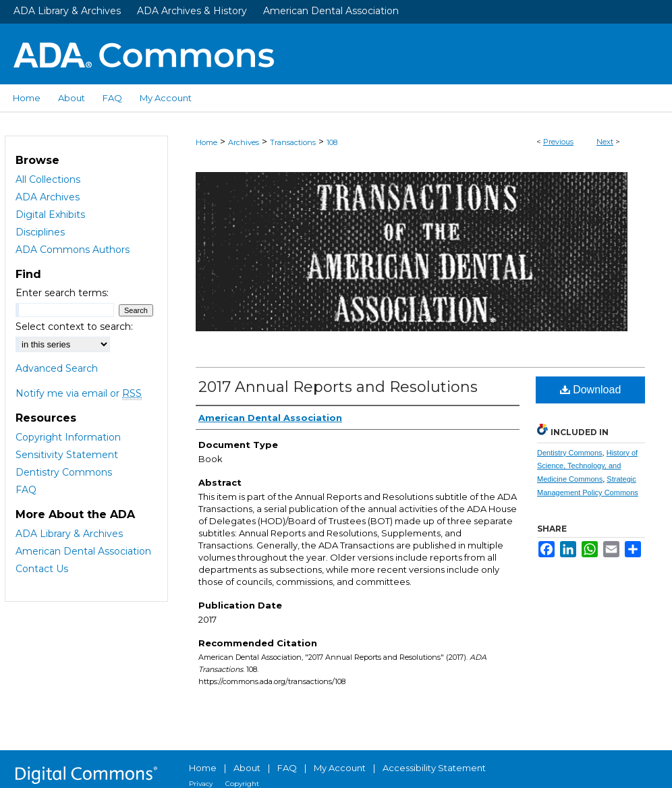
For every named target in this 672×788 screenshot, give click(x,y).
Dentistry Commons (570, 453)
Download (591, 390)
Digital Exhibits (50, 215)
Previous (558, 142)
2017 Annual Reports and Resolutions (338, 387)
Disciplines (40, 232)
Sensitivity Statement (67, 455)
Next (605, 142)
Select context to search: (74, 327)
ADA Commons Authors (73, 250)
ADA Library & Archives (67, 11)
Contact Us (42, 569)
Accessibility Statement (434, 768)
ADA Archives (48, 197)
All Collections (48, 179)
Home (206, 142)
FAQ (26, 490)
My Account (340, 768)
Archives (244, 142)
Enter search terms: (62, 293)
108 (332, 142)
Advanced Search (57, 368)
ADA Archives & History (192, 11)
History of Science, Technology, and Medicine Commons (587, 466)
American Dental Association (331, 11)
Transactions (293, 142)
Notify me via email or (79, 393)
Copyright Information (68, 437)
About (247, 768)
